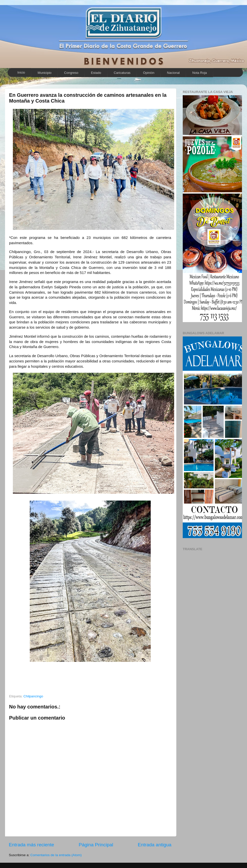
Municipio (44, 73)
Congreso (71, 73)
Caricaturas (122, 73)
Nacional (173, 73)
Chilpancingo (33, 696)
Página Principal (96, 845)
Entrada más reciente (32, 845)
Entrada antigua (155, 845)
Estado (96, 73)
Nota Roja (200, 73)
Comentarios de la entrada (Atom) (56, 855)
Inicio (21, 72)
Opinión (149, 73)
